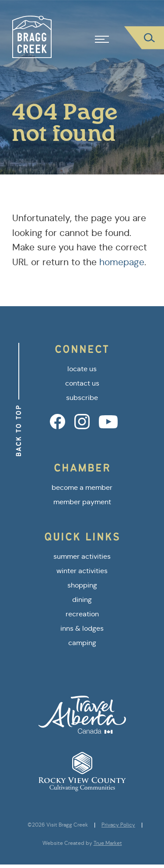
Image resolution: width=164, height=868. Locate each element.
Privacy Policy (118, 825)
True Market (108, 843)
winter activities (82, 571)
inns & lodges (82, 628)
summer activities (82, 556)
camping (82, 643)
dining (82, 600)
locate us (82, 369)
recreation (82, 614)
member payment (82, 502)
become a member (82, 487)
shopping (82, 585)
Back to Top (19, 431)
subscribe (82, 398)
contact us (82, 383)
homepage (122, 262)
